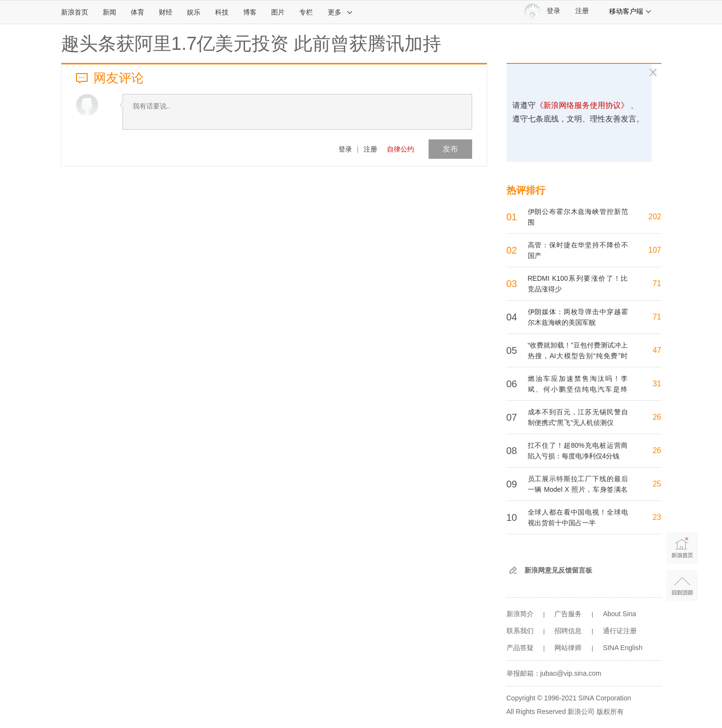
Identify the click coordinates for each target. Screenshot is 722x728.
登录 (345, 149)
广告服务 (568, 614)
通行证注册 (620, 631)
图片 (278, 12)
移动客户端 (630, 11)
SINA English (623, 648)
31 (657, 384)
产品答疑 (520, 648)
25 (657, 484)
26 (657, 417)
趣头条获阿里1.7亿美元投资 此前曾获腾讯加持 (251, 44)
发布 (450, 149)
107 (655, 250)
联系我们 (520, 631)
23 (657, 517)
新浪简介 (520, 614)
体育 (138, 12)
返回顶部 (682, 585)
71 (657, 283)
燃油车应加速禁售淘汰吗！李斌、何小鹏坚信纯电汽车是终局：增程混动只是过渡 (578, 389)
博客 (250, 12)
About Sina (620, 614)
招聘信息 (568, 631)
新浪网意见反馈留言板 (558, 570)
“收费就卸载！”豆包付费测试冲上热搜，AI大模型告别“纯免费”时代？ (578, 356)
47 (657, 350)
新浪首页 (75, 12)
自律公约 (400, 149)
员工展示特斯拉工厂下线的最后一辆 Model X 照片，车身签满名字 (578, 489)
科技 (222, 12)
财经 (166, 12)
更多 (340, 12)
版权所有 (610, 712)
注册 (582, 11)
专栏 (306, 12)
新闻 (109, 12)
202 (655, 217)
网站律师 (568, 648)
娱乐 (194, 12)
